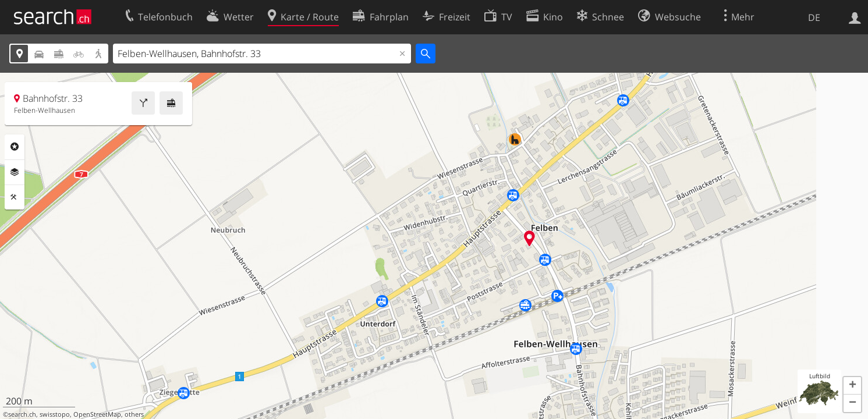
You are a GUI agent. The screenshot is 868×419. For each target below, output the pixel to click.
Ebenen (15, 172)
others (134, 414)
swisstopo (55, 414)
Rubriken (15, 147)
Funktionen (15, 197)
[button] (852, 386)
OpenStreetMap (97, 414)
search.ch (22, 414)
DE (814, 17)
